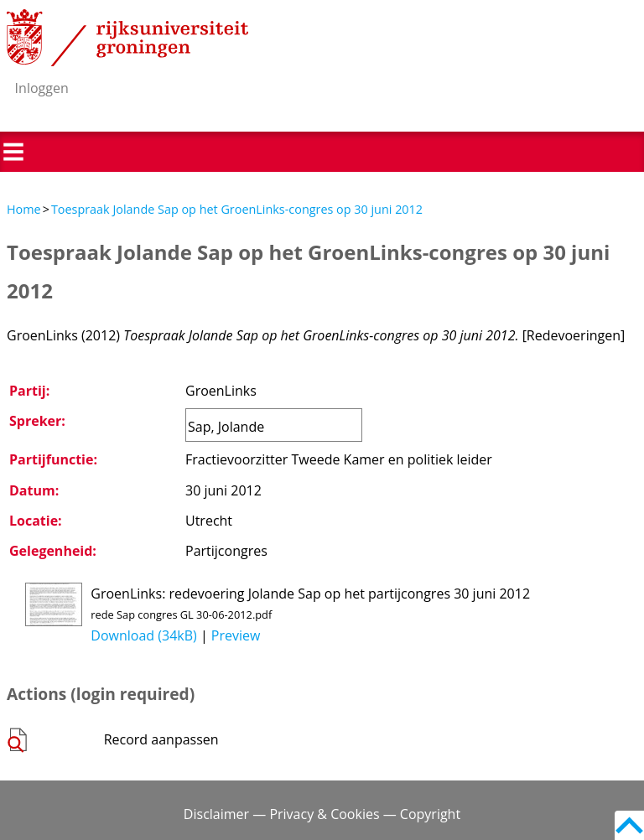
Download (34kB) (143, 635)
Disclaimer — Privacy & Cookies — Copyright (322, 814)
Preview (236, 635)
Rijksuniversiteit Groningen (127, 38)
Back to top (629, 825)
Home (24, 209)
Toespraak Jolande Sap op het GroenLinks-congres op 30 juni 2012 (237, 209)
